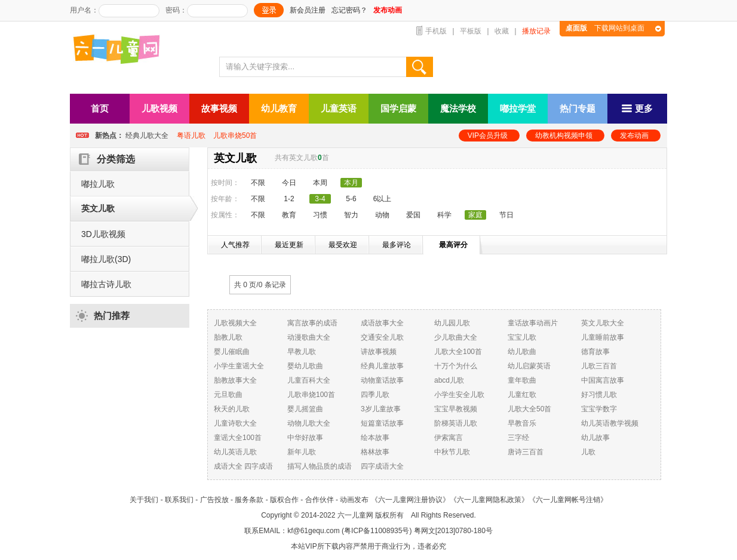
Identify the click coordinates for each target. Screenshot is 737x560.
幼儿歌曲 (522, 352)
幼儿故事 (595, 438)
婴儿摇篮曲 (305, 409)
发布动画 (634, 136)
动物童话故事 (382, 380)
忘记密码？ (349, 10)
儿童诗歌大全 (235, 423)
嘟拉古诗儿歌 (106, 284)
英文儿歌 (98, 208)
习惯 (320, 215)
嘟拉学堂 (518, 108)
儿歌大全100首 (458, 352)
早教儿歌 (302, 352)
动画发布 (354, 500)
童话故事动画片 (533, 323)
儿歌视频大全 (235, 323)
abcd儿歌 (449, 380)
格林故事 (375, 452)
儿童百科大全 (309, 380)
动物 (382, 215)
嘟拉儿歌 (98, 184)
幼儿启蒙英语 (529, 366)
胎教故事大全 (235, 380)
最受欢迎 (343, 245)
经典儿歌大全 (147, 136)
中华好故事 (305, 438)
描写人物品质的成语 (320, 466)
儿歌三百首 (599, 366)
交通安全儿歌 (382, 337)
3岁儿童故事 (381, 409)
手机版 (436, 31)
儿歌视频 (159, 108)
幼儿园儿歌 (452, 323)
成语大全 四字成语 (243, 466)
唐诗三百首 (526, 452)
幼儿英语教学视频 (610, 423)
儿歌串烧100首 (311, 395)
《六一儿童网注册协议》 (410, 500)
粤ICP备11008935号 (377, 531)
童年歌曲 (522, 380)
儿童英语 (339, 108)
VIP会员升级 (488, 136)
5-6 (351, 199)
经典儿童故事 (382, 366)
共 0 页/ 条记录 (260, 285)
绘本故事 (375, 438)
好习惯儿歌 (599, 395)
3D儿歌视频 (103, 234)
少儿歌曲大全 (456, 337)
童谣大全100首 (238, 438)
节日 (506, 215)
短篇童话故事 (382, 423)
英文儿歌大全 (603, 323)
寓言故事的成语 (312, 323)
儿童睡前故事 (603, 337)
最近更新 (289, 245)
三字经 (518, 438)
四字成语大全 (382, 466)
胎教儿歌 (228, 337)
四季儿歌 (375, 395)
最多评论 (397, 245)
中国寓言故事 (603, 380)
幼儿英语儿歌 (235, 452)
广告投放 (214, 500)
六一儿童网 (355, 515)
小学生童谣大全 (239, 366)
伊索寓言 (449, 438)
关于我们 (144, 500)
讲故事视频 (379, 352)
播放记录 (536, 31)
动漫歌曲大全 (309, 337)
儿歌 (588, 452)
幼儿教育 (279, 108)
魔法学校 (458, 108)
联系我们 (179, 500)
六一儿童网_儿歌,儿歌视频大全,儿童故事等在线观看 (121, 50)
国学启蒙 (398, 108)
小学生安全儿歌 (459, 395)
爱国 (413, 215)
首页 (100, 108)
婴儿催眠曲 (232, 352)
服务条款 (249, 500)
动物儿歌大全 (309, 423)
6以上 (383, 199)
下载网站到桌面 (605, 28)
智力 (351, 215)
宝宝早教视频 (456, 409)
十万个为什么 (456, 366)
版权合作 (284, 500)
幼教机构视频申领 (564, 136)
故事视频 (219, 108)
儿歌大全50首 (529, 409)
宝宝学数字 (599, 409)
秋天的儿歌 (232, 409)
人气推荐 (235, 245)
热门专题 (578, 108)
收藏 (502, 31)
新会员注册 (308, 10)
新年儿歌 (302, 452)
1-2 (289, 199)
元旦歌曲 (228, 395)
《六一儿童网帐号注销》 (568, 500)
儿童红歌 (522, 395)
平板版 (471, 31)
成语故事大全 (382, 323)
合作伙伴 (320, 500)
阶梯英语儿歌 (456, 423)
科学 (444, 215)
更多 (637, 108)
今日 (289, 183)
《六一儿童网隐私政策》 (489, 500)
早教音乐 (522, 423)
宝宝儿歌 (522, 337)
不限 (258, 183)
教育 (289, 215)
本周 (320, 183)
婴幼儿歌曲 (305, 366)
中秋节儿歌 (452, 452)
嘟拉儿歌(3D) (106, 259)
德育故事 (595, 352)
